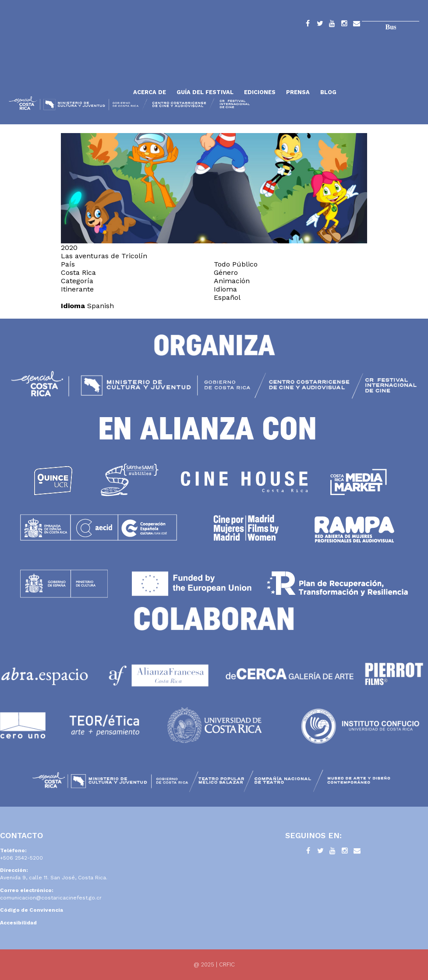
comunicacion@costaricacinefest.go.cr (51, 898)
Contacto (357, 25)
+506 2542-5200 (21, 858)
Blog (328, 92)
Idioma (73, 306)
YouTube (332, 25)
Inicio (68, 71)
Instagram (344, 25)
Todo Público (236, 264)
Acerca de (150, 92)
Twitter (320, 25)
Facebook (308, 25)
